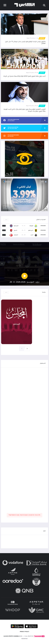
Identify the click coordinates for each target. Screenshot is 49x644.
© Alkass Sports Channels (18, 636)
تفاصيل (6, 220)
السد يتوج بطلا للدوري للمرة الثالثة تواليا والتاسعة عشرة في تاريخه (24, 76)
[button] (2, 264)
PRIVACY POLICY (25, 632)
